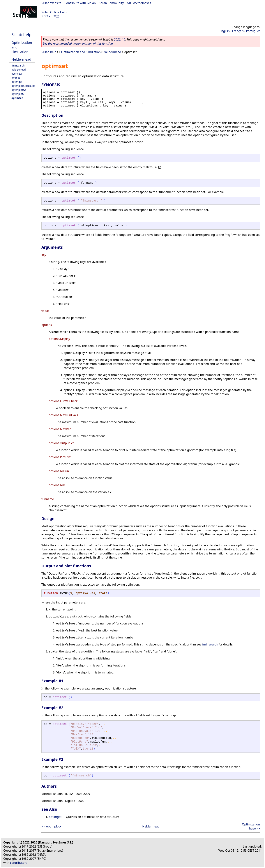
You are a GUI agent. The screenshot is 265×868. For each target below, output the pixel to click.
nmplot (16, 78)
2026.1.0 (120, 39)
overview (17, 74)
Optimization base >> (251, 826)
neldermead (19, 70)
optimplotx (18, 94)
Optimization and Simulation (81, 52)
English (225, 31)
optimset (17, 98)
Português (253, 31)
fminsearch (18, 65)
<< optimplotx (52, 826)
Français (238, 31)
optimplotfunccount (23, 86)
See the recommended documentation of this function (78, 43)
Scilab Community (111, 3)
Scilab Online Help (54, 12)
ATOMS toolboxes (139, 3)
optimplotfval (19, 90)
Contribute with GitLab (80, 3)
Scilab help (21, 35)
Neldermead (21, 59)
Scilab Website (51, 3)
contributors (19, 863)
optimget (17, 82)
